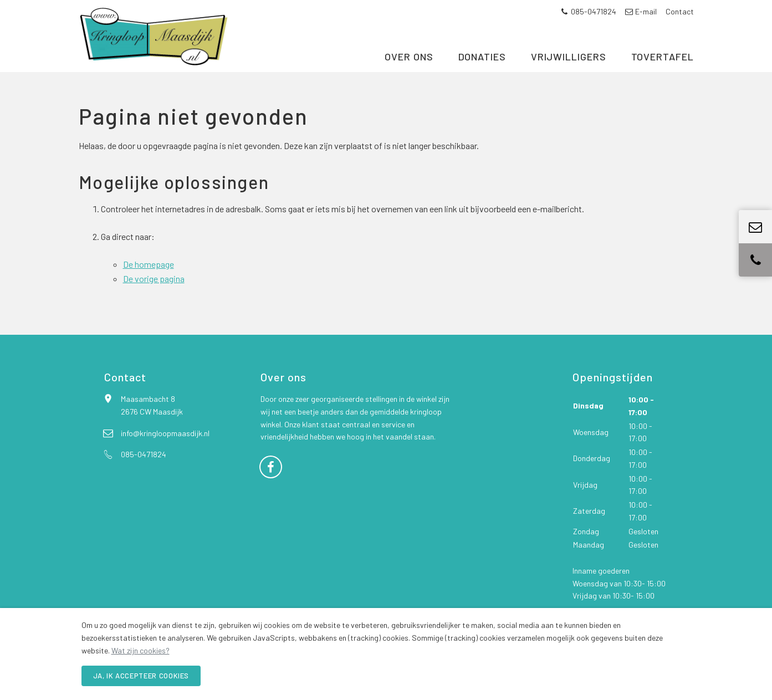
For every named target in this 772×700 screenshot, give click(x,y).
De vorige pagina (154, 292)
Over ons (409, 65)
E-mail (641, 11)
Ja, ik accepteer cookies (141, 676)
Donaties (482, 65)
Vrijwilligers (569, 65)
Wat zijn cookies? (140, 650)
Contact (680, 11)
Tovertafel (663, 65)
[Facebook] (271, 480)
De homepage (149, 278)
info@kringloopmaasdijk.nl (165, 447)
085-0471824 (589, 11)
